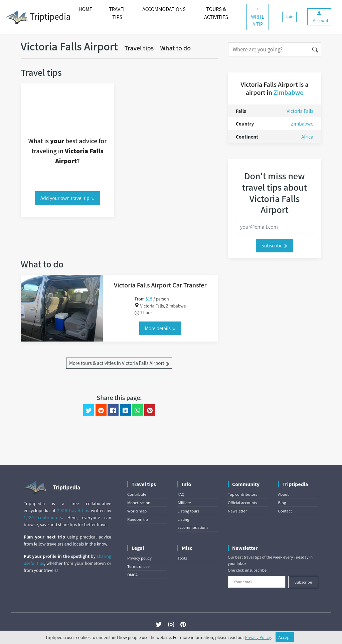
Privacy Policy (258, 637)
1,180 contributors (43, 517)
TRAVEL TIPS (117, 13)
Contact (285, 511)
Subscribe (275, 245)
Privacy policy (139, 558)
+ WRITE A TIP (258, 17)
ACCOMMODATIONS (164, 9)
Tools (182, 558)
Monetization (139, 503)
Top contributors (242, 494)
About (283, 494)
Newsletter (237, 511)
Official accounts (242, 503)
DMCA (132, 575)
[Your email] (257, 582)
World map (137, 511)
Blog (282, 503)
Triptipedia (38, 17)
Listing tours (188, 511)
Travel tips (139, 48)
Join (289, 17)
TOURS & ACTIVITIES (216, 13)
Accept (285, 637)
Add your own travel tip (67, 198)
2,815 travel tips (73, 510)
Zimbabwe (289, 92)
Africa (307, 137)
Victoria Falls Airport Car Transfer (160, 285)
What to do (175, 48)
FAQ (181, 494)
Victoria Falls (300, 111)
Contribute (137, 494)
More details (160, 328)
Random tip (138, 519)
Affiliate (184, 503)
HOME (85, 9)
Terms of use (138, 566)
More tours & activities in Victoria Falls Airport (119, 363)
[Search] (269, 49)
